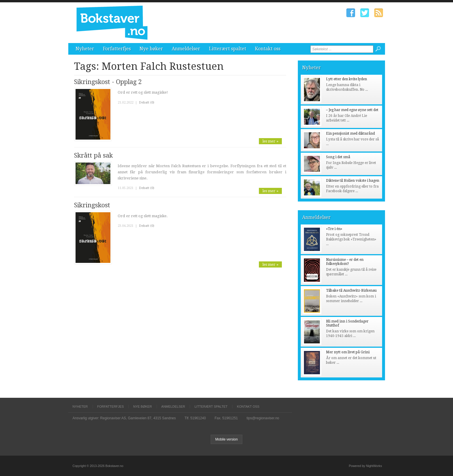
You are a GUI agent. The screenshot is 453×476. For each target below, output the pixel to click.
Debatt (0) (147, 102)
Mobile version (226, 439)
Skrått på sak (93, 155)
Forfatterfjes (117, 49)
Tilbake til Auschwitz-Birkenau (351, 290)
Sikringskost (92, 205)
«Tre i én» (334, 229)
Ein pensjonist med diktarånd (350, 133)
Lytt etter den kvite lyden (347, 79)
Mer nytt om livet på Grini (348, 352)
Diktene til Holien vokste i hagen (353, 181)
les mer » (270, 141)
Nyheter (85, 49)
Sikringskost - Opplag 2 (108, 82)
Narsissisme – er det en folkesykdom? (345, 262)
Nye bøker (151, 49)
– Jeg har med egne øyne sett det (352, 110)
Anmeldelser (186, 49)
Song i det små (338, 157)
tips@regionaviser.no (263, 418)
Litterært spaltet (228, 49)
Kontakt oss (268, 49)
